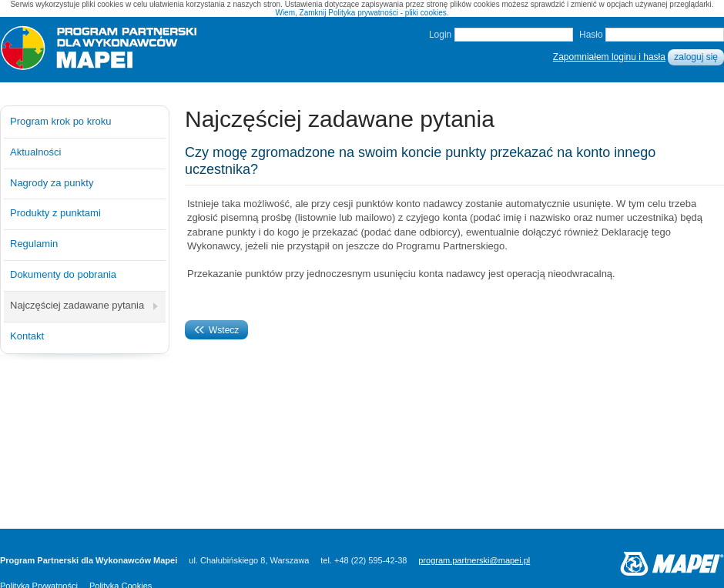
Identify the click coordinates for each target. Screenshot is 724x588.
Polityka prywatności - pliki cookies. (388, 13)
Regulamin (34, 244)
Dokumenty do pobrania (63, 274)
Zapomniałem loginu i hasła (609, 57)
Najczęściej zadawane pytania (77, 305)
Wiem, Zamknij (300, 13)
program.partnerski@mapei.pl (474, 560)
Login (440, 35)
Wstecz (216, 330)
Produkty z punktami (55, 213)
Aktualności (35, 152)
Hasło (591, 35)
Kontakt (27, 336)
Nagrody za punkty (52, 183)
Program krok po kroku (61, 121)
